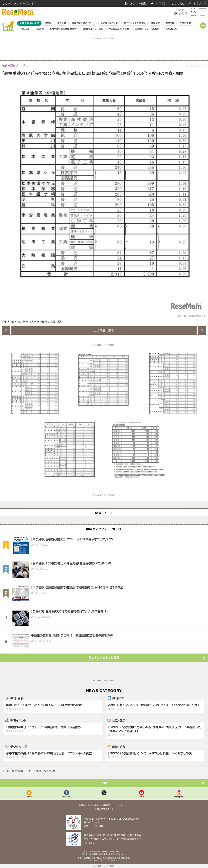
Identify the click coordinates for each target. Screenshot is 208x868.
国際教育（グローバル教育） (147, 29)
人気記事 (40, 29)
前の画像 (6, 331)
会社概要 (106, 805)
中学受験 (170, 23)
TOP (104, 783)
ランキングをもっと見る (104, 658)
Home (29, 797)
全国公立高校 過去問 (119, 29)
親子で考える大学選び (134, 23)
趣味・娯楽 (119, 747)
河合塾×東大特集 (109, 23)
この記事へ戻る (104, 331)
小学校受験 (185, 23)
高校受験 (155, 23)
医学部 (48, 23)
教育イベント (18, 720)
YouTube (141, 797)
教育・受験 (17, 698)
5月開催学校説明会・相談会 (63, 29)
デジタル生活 (19, 747)
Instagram (179, 797)
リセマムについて (122, 805)
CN (184, 13)
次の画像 (202, 331)
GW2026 (172, 29)
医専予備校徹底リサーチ (83, 23)
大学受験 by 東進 (29, 23)
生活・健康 (119, 720)
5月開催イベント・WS (93, 29)
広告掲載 (94, 805)
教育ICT (118, 698)
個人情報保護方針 (105, 809)
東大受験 (62, 23)
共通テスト (25, 29)
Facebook (67, 797)
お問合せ (83, 805)
